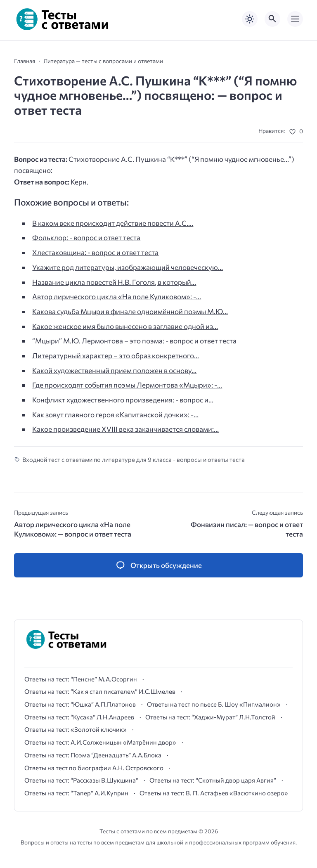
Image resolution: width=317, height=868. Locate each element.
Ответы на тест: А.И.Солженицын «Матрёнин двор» (100, 742)
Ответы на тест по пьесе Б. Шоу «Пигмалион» (214, 704)
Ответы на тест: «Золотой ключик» (76, 729)
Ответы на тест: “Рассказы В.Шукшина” (81, 780)
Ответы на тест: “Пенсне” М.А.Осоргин (81, 679)
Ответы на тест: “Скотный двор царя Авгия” (213, 780)
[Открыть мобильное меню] (295, 19)
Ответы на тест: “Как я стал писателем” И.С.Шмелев (100, 691)
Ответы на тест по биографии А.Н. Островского (94, 768)
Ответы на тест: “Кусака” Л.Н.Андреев (79, 717)
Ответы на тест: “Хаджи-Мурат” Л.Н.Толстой (210, 717)
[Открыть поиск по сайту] (272, 19)
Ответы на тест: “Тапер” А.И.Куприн (76, 793)
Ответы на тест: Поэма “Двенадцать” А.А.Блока (93, 755)
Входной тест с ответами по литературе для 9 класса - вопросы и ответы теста (134, 459)
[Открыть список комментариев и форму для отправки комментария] (158, 565)
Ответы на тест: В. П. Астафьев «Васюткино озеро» (214, 793)
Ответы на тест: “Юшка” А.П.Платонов (80, 704)
